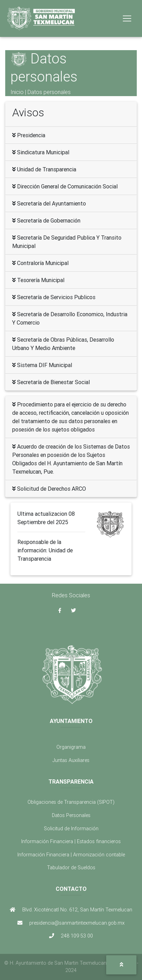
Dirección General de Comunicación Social (65, 186)
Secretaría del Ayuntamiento (49, 203)
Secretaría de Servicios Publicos (54, 297)
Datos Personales (71, 815)
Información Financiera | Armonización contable (71, 855)
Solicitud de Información (71, 829)
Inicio (17, 92)
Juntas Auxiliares (71, 760)
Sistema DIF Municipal (42, 365)
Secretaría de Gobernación (46, 220)
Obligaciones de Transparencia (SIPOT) (71, 802)
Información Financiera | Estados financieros (71, 841)
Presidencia (29, 135)
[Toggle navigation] (127, 18)
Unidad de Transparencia (44, 169)
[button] (121, 965)
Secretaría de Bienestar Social (51, 382)
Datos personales (49, 92)
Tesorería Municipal (38, 280)
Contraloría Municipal (40, 263)
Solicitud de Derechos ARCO (49, 489)
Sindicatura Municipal (41, 152)
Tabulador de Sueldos (71, 868)
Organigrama (71, 747)
